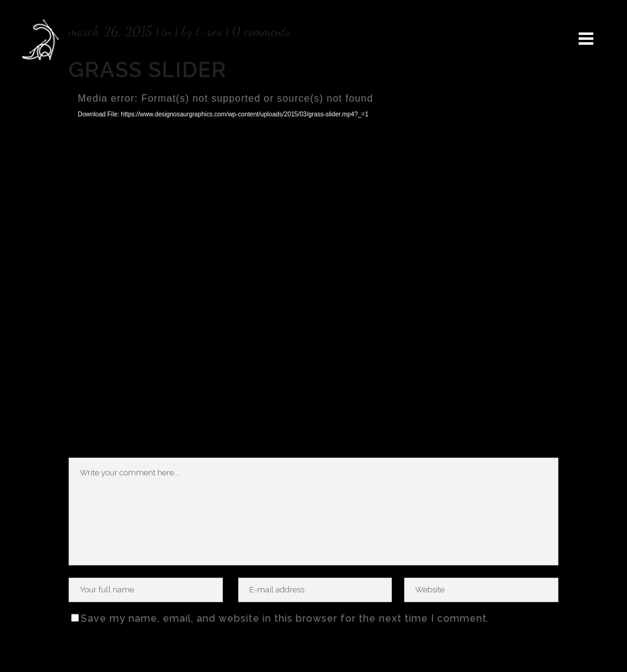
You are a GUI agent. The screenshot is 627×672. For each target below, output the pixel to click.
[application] (313, 229)
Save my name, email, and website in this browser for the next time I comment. (285, 618)
